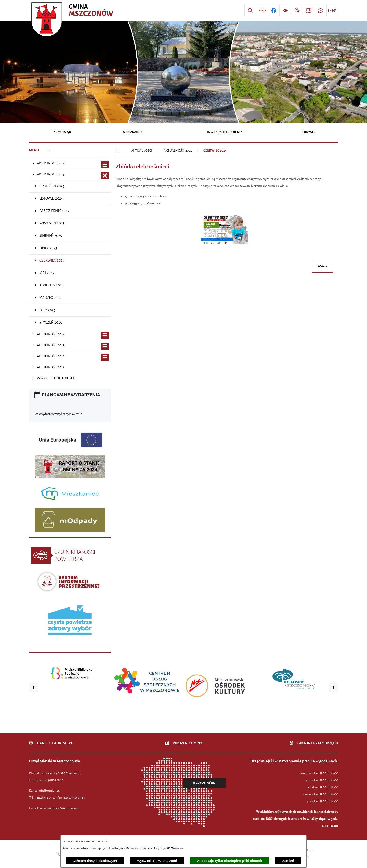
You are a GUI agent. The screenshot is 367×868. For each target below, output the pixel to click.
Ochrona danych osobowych (95, 861)
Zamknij (288, 861)
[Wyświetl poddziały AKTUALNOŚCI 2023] (105, 346)
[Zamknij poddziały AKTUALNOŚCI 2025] (105, 176)
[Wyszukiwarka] (250, 11)
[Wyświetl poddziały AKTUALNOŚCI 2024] (105, 335)
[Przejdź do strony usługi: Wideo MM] (332, 11)
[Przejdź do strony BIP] (262, 11)
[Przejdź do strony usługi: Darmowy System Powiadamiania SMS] (320, 11)
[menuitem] (63, 133)
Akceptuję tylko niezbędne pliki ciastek (230, 861)
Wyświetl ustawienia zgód (157, 861)
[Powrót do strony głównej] (118, 151)
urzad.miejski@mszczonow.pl (60, 808)
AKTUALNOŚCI (142, 151)
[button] (224, 247)
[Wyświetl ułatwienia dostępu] (285, 11)
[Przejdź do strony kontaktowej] (297, 11)
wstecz (323, 266)
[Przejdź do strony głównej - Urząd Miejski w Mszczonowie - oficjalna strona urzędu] (73, 11)
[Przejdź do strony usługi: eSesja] (309, 11)
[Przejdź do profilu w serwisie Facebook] (274, 11)
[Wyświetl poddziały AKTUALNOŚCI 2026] (105, 165)
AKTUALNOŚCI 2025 (178, 151)
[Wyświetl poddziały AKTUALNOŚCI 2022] (105, 357)
